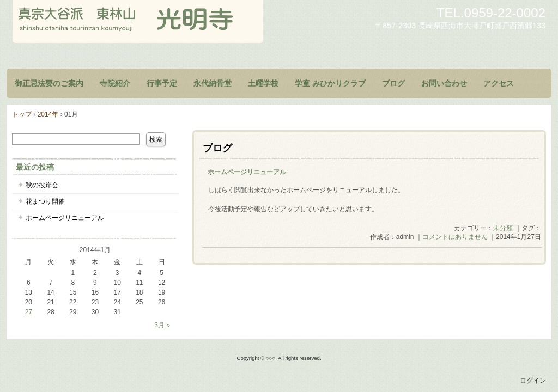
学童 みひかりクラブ (330, 83)
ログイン (533, 381)
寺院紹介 (115, 83)
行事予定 (162, 83)
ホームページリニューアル (247, 172)
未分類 (503, 228)
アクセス (499, 83)
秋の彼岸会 (42, 185)
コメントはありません (455, 237)
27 (29, 312)
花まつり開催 (45, 201)
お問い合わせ (444, 83)
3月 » (162, 325)
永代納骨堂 (213, 83)
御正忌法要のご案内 (49, 83)
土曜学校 (263, 83)
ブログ (393, 83)
